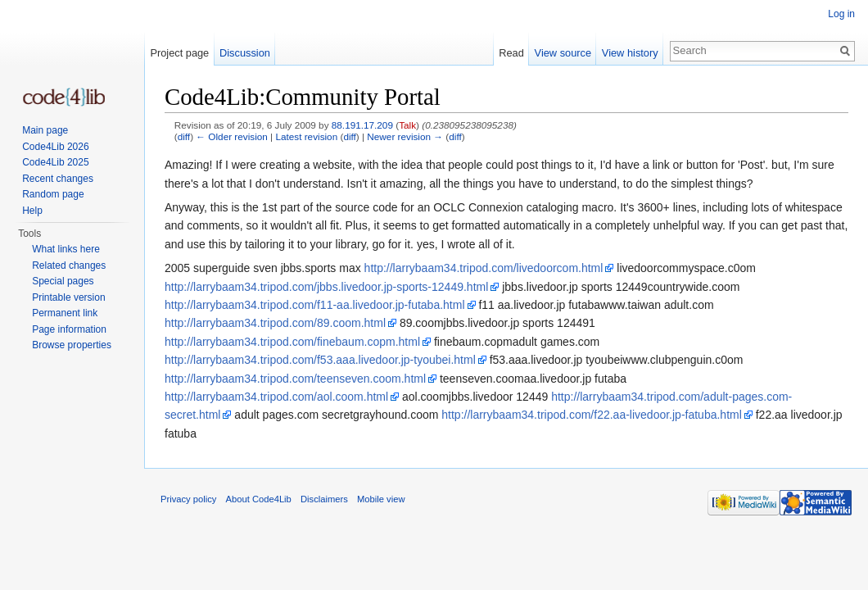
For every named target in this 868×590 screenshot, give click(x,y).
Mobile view (381, 499)
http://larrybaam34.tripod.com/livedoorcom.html (484, 268)
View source (563, 53)
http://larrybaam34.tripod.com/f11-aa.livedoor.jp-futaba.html (315, 305)
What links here (66, 249)
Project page (179, 53)
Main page (45, 130)
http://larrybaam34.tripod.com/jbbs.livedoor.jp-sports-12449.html (326, 287)
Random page (53, 194)
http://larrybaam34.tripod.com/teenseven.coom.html (295, 379)
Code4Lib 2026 (55, 147)
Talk (407, 125)
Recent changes (58, 179)
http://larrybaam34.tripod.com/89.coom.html (275, 323)
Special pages (63, 281)
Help (32, 211)
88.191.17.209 (362, 125)
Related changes (69, 265)
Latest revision (306, 136)
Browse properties (72, 345)
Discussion (245, 53)
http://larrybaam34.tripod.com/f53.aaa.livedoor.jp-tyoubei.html (320, 360)
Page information (69, 329)
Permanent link (65, 313)
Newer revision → (405, 136)
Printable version (68, 297)
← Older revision (232, 136)
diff (184, 136)
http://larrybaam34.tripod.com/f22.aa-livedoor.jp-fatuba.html (592, 415)
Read (511, 53)
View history (630, 53)
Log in (841, 14)
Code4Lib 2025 (55, 162)
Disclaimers (324, 499)
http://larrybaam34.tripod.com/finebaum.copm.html (292, 342)
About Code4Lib (259, 499)
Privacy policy (188, 499)
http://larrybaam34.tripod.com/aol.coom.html (276, 397)
